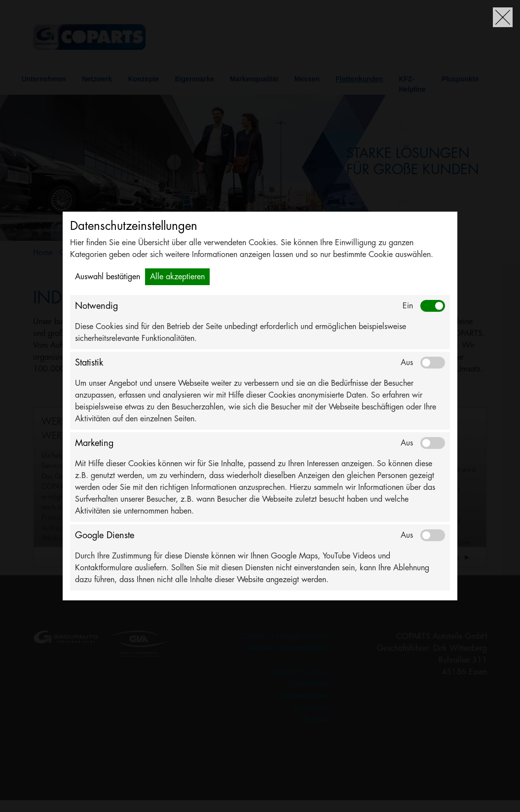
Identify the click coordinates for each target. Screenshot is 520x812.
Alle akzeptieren (177, 277)
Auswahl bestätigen (108, 277)
